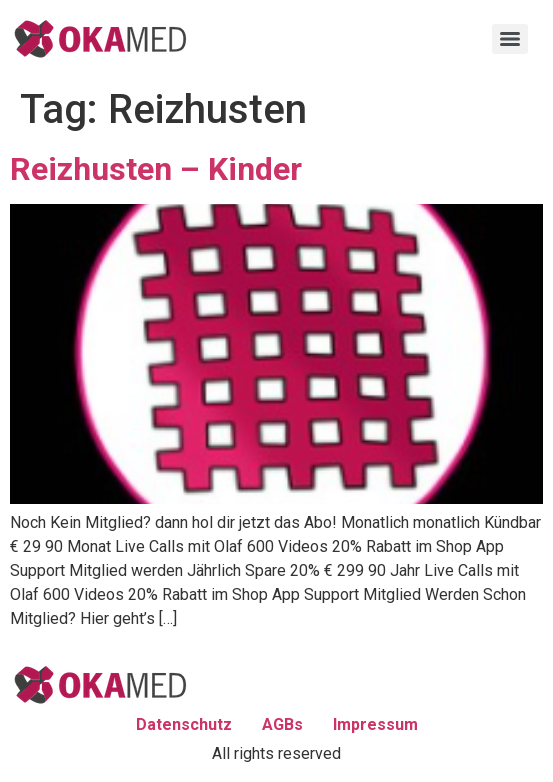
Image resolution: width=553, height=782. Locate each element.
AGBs (282, 724)
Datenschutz (184, 724)
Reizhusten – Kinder (156, 169)
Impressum (375, 724)
